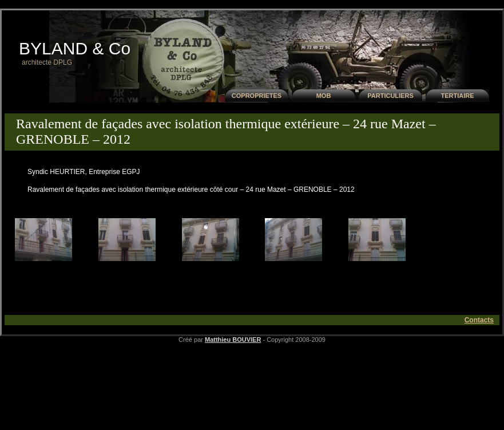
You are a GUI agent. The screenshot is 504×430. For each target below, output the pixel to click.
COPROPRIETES (257, 96)
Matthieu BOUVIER (233, 340)
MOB (324, 96)
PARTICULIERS (390, 96)
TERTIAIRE (457, 96)
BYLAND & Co (75, 48)
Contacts (479, 320)
